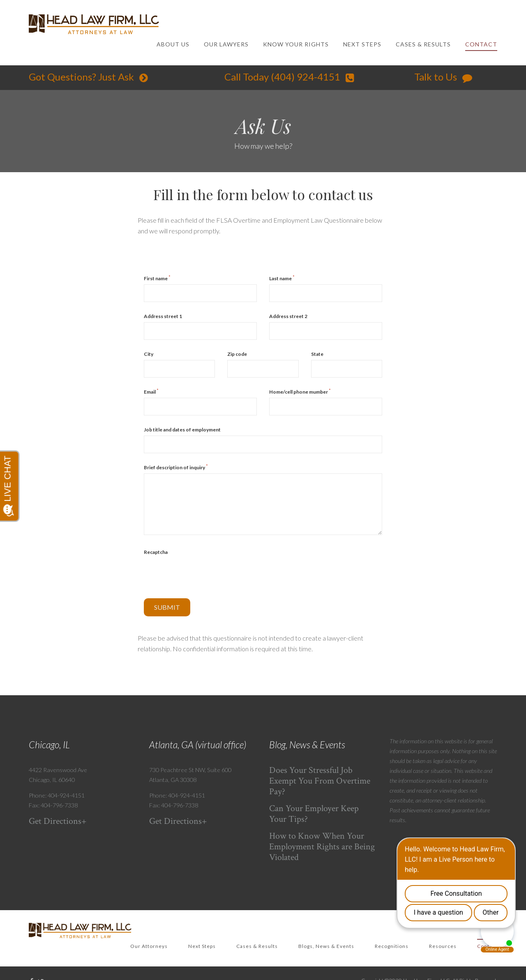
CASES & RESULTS (423, 44)
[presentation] (206, 574)
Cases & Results (257, 946)
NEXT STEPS (362, 44)
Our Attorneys (149, 946)
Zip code (237, 354)
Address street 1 (163, 316)
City (149, 354)
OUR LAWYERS (226, 44)
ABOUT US (173, 44)
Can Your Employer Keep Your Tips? (314, 814)
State (317, 354)
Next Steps (202, 946)
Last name (282, 278)
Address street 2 (288, 316)
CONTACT (481, 44)
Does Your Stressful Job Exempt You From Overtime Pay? (320, 781)
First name (157, 278)
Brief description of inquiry (176, 467)
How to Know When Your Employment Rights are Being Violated (322, 847)
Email (151, 392)
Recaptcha (156, 552)
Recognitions (392, 946)
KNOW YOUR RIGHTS (296, 44)
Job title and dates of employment (182, 430)
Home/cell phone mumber (300, 392)
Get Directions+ (58, 821)
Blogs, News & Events (326, 946)
